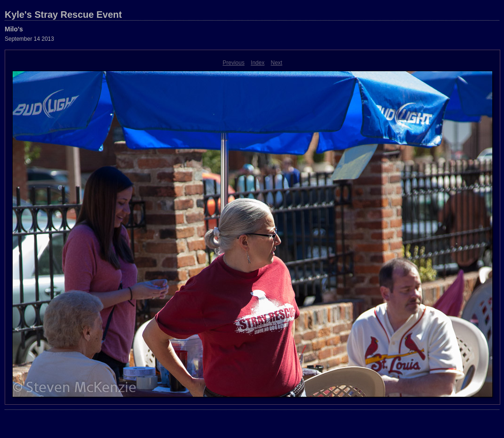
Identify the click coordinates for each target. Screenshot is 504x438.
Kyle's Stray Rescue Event (63, 15)
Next (277, 63)
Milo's (14, 29)
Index (258, 63)
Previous (234, 63)
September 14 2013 (29, 39)
